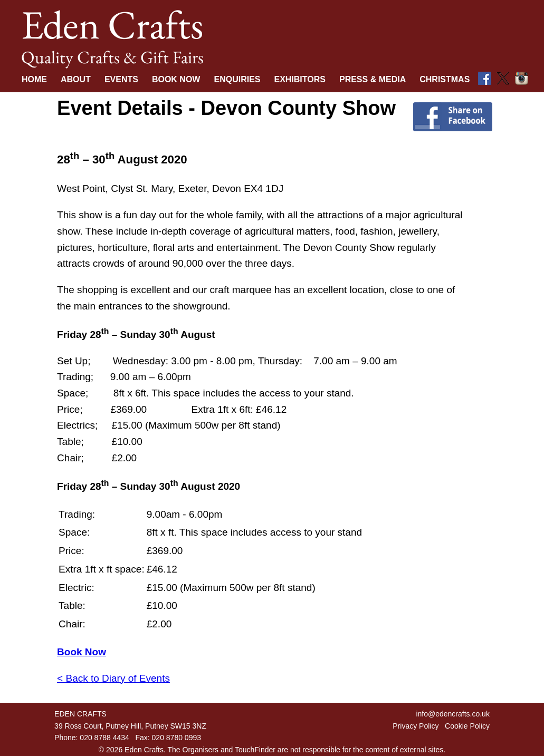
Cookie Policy (467, 726)
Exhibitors (300, 79)
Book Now (176, 79)
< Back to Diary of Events (113, 678)
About (76, 79)
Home (34, 79)
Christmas (445, 79)
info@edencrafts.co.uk (453, 714)
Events (121, 79)
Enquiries (237, 79)
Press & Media (373, 79)
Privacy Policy (416, 726)
